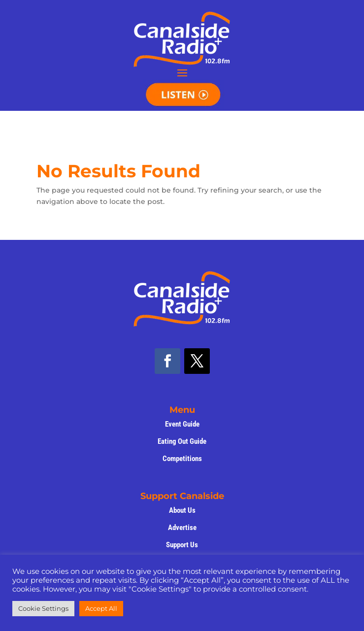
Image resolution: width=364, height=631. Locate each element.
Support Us (182, 545)
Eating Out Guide (182, 441)
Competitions (182, 459)
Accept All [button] (101, 608)
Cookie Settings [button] (43, 608)
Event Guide (182, 424)
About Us (182, 510)
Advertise (182, 528)
